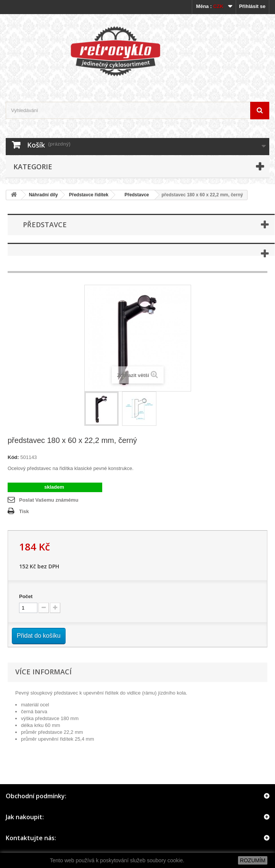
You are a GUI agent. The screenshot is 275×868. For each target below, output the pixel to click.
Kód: (13, 457)
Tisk (24, 511)
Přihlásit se (252, 6)
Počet (26, 596)
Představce (134, 195)
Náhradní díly (43, 195)
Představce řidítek (89, 195)
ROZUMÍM (253, 860)
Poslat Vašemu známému (49, 500)
